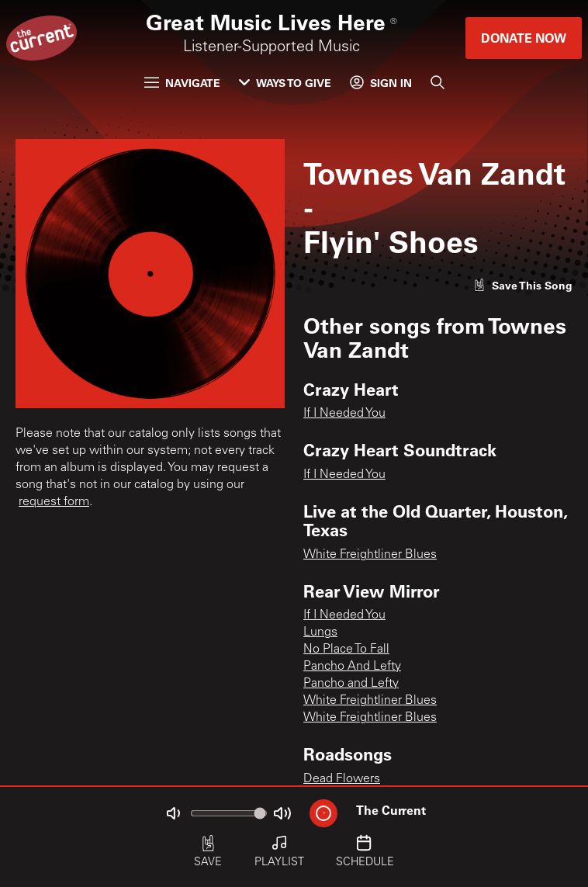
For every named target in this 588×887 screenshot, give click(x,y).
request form (54, 502)
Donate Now (524, 38)
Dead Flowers (342, 779)
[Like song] (523, 285)
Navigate (182, 83)
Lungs (320, 632)
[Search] (438, 82)
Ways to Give (285, 83)
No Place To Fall (346, 650)
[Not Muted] (173, 813)
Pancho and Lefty (351, 684)
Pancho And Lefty (352, 667)
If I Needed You (344, 414)
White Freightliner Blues (370, 555)
